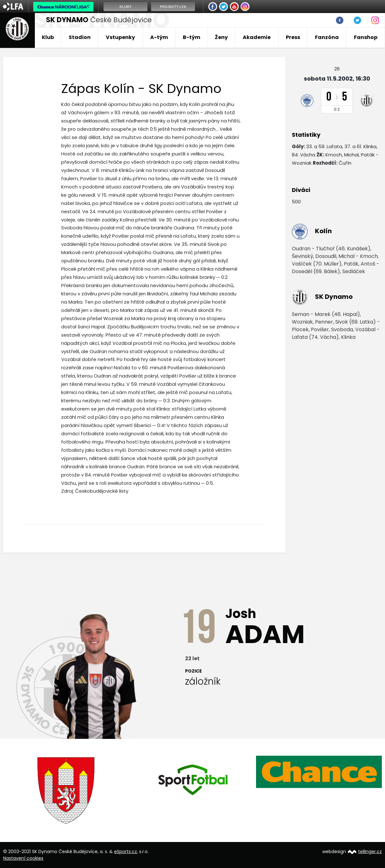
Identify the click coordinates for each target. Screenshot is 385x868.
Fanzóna (327, 37)
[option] (66, 791)
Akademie (257, 37)
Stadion (80, 37)
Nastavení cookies (23, 858)
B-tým (192, 37)
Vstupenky (120, 37)
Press (293, 37)
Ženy (221, 37)
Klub (48, 37)
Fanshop (366, 37)
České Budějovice (99, 20)
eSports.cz (125, 852)
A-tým (159, 37)
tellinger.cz (370, 852)
